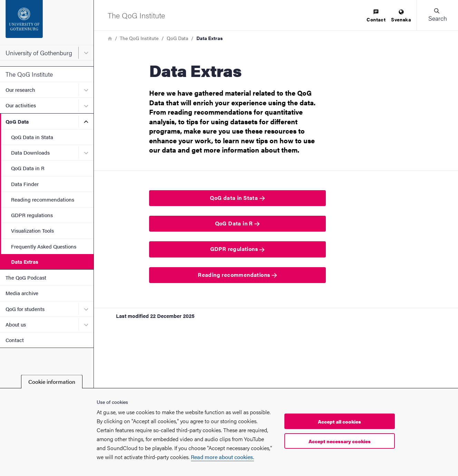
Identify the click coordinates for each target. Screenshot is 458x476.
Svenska (401, 16)
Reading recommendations (43, 199)
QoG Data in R (28, 168)
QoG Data (17, 121)
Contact (15, 340)
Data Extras (25, 261)
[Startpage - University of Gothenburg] (47, 22)
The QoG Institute (29, 74)
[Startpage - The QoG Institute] (136, 15)
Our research (20, 90)
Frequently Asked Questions (44, 246)
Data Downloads (30, 152)
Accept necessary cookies (340, 441)
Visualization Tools (32, 230)
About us (16, 324)
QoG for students (25, 309)
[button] (437, 15)
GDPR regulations (32, 215)
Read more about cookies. (222, 457)
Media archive (22, 293)
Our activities (21, 105)
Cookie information (52, 382)
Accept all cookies (339, 421)
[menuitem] (376, 16)
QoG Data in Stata (32, 137)
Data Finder (25, 184)
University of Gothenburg (39, 53)
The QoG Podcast (26, 277)
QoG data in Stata (237, 198)
